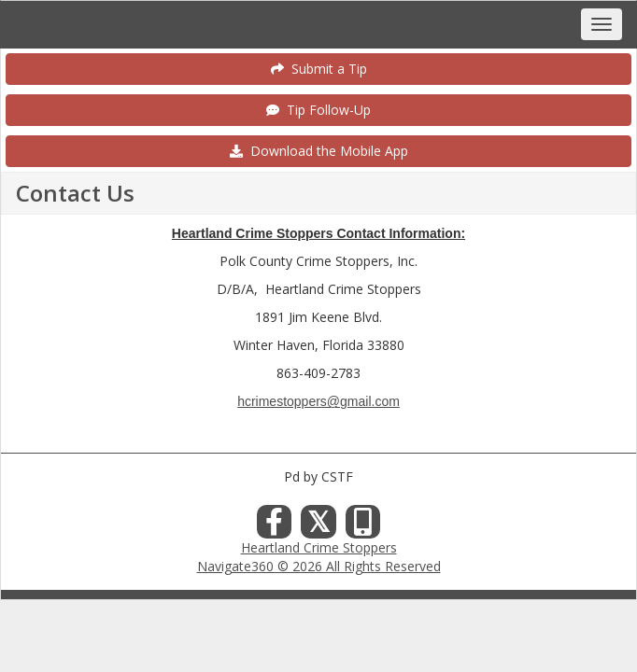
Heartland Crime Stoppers (319, 547)
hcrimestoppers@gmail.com (318, 401)
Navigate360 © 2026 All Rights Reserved (319, 566)
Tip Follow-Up (318, 110)
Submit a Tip (319, 69)
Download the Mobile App (319, 151)
